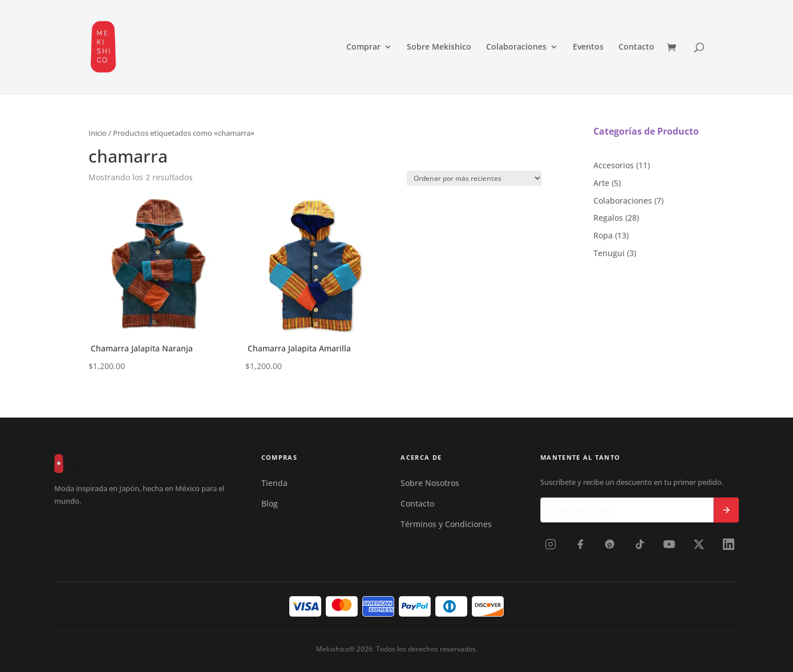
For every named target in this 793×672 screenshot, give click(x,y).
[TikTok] (640, 544)
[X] (699, 544)
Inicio (98, 133)
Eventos (588, 47)
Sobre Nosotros (430, 483)
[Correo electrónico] (627, 510)
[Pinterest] (610, 544)
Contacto (636, 47)
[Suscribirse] (726, 510)
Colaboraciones (516, 47)
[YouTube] (669, 544)
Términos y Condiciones (446, 524)
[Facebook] (580, 544)
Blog (270, 503)
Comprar (363, 47)
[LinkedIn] (729, 544)
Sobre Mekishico (439, 47)
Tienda (274, 483)
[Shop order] (474, 178)
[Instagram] (551, 544)
